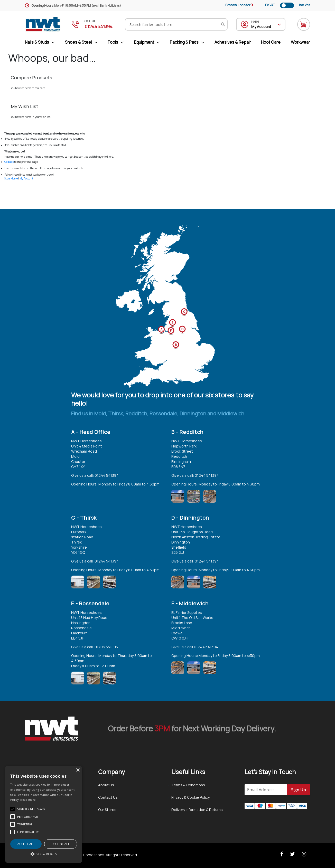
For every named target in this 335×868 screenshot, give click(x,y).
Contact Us (108, 797)
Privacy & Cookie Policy (190, 797)
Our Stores (107, 810)
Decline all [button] (61, 844)
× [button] (78, 770)
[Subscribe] (299, 790)
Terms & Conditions (188, 785)
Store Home (11, 178)
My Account (26, 178)
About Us (106, 785)
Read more (28, 800)
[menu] (167, 42)
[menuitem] (42, 42)
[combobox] (176, 24)
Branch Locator (238, 5)
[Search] (223, 24)
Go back (9, 162)
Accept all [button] (26, 844)
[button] (44, 854)
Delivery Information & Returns (197, 810)
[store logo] (43, 24)
